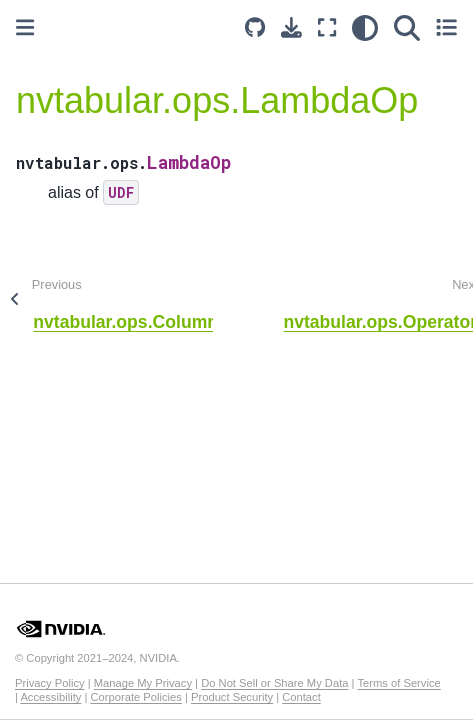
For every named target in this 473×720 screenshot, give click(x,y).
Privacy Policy (50, 683)
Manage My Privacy (143, 683)
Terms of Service (398, 683)
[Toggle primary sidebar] (25, 27)
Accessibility (50, 697)
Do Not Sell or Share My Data (274, 683)
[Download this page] (291, 27)
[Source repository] (255, 27)
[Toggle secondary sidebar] (446, 27)
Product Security (232, 697)
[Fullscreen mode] (327, 27)
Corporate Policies (135, 697)
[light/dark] (365, 27)
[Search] (407, 27)
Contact (301, 697)
